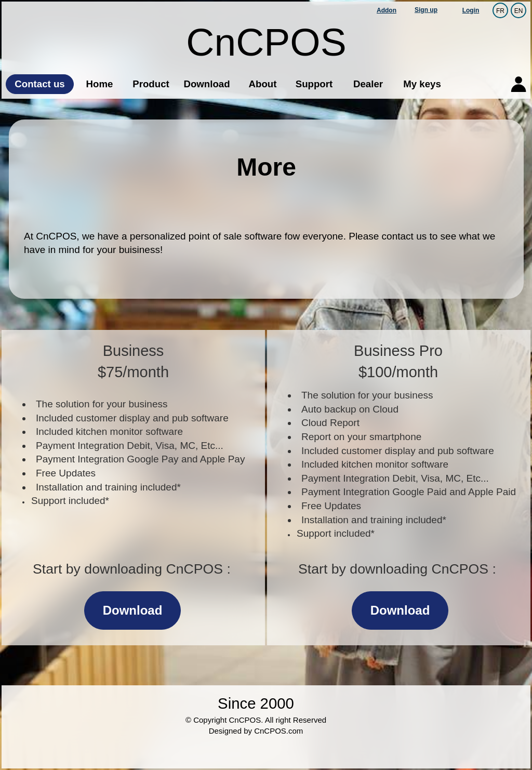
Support (314, 84)
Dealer (368, 84)
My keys (422, 84)
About (263, 84)
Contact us (39, 84)
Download (207, 84)
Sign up (426, 10)
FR (500, 10)
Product (151, 84)
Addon (387, 10)
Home (100, 84)
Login (471, 10)
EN (519, 10)
